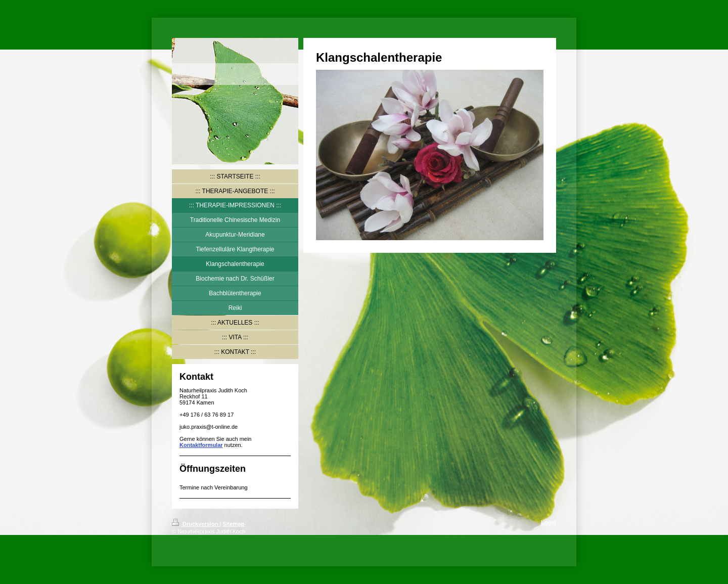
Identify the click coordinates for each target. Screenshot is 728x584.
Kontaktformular (201, 445)
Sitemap (233, 524)
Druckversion (196, 524)
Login (549, 522)
